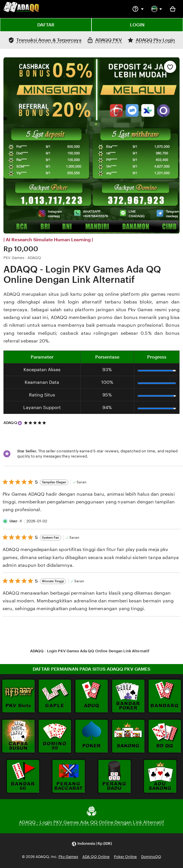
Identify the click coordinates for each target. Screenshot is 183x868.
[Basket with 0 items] (173, 9)
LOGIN (137, 25)
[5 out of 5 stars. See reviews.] (36, 423)
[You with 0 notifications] (157, 9)
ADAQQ (10, 423)
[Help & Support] (138, 9)
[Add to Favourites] (170, 67)
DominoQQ (151, 857)
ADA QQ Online (96, 857)
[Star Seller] (20, 423)
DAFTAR (46, 25)
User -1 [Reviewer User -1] (16, 521)
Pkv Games (68, 857)
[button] (92, 844)
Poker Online (125, 857)
